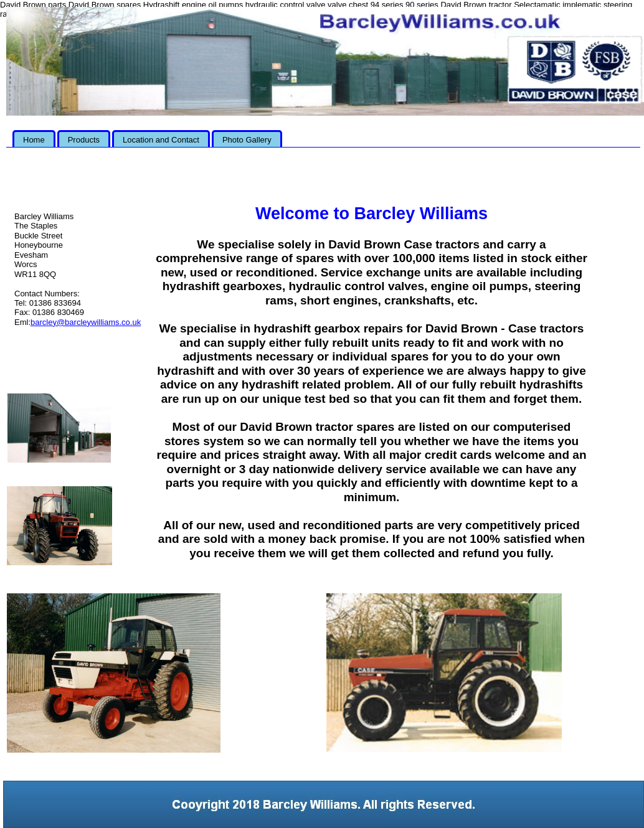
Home (34, 140)
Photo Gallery (247, 140)
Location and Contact (161, 140)
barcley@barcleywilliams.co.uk (86, 322)
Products (84, 140)
